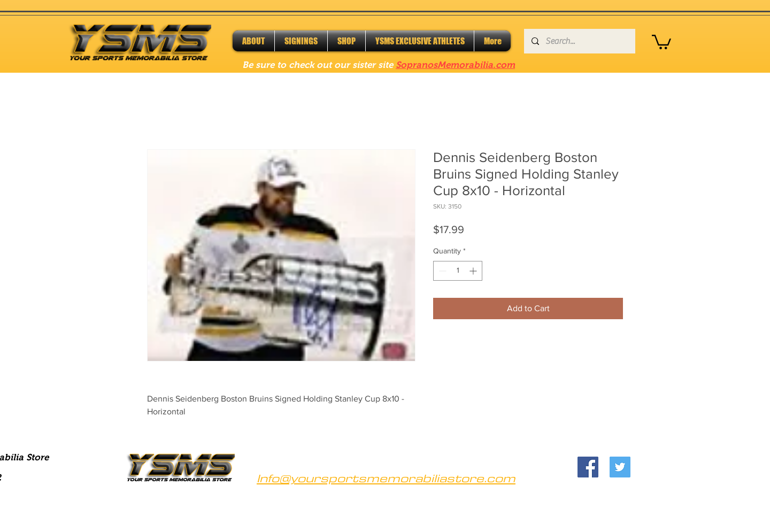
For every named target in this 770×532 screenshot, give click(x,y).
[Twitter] (620, 467)
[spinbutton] (458, 271)
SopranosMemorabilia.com (455, 65)
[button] (661, 41)
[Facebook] (588, 467)
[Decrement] (441, 271)
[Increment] (474, 271)
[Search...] (579, 41)
